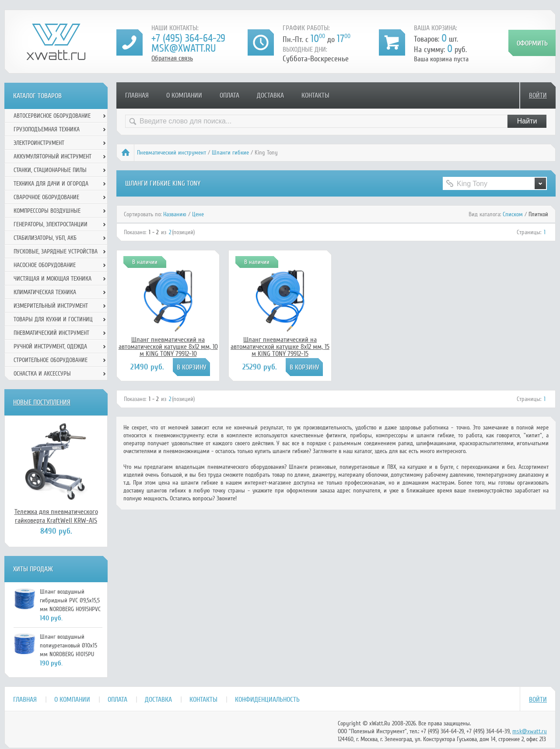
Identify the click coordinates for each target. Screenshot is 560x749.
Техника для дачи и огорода (51, 184)
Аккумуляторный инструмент (52, 156)
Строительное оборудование (51, 360)
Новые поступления (42, 402)
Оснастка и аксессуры (42, 374)
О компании (184, 95)
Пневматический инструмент (171, 153)
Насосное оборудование (45, 265)
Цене (198, 214)
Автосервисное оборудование (52, 116)
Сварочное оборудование (46, 197)
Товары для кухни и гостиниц (53, 319)
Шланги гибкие (230, 153)
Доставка (270, 95)
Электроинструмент (39, 143)
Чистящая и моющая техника (52, 279)
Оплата (229, 95)
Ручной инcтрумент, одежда (50, 346)
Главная (137, 95)
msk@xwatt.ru (184, 48)
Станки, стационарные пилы (50, 170)
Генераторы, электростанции (51, 224)
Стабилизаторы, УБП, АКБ (45, 238)
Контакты (315, 95)
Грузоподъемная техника (47, 129)
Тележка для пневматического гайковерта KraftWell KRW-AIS (56, 516)
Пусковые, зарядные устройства (56, 251)
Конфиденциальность (267, 700)
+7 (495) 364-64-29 (188, 38)
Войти (538, 95)
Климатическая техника (45, 292)
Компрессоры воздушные (47, 211)
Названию (175, 214)
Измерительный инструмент (51, 306)
